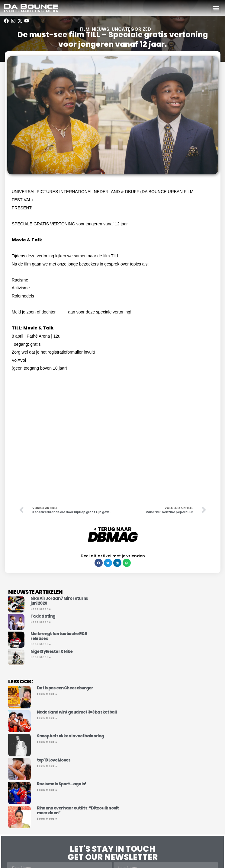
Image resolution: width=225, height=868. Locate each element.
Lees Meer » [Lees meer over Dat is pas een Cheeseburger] (47, 694)
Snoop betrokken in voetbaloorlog (71, 736)
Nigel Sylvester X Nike (52, 652)
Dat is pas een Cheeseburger (65, 688)
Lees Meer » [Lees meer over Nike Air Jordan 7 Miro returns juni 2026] (41, 609)
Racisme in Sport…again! (62, 784)
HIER (62, 312)
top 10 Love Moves (54, 760)
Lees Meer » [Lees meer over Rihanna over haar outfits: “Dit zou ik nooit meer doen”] (47, 819)
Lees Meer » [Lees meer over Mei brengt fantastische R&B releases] (41, 644)
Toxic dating (43, 616)
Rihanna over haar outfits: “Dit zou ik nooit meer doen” (78, 811)
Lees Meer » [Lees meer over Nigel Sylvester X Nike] (41, 657)
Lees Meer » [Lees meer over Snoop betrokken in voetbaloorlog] (47, 742)
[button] (216, 8)
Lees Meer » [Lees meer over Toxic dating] (41, 622)
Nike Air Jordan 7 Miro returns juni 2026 (59, 601)
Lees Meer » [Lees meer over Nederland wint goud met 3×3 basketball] (47, 718)
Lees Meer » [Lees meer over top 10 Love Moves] (47, 766)
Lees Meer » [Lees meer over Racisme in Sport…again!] (47, 790)
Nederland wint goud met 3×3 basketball (77, 712)
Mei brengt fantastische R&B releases (59, 636)
